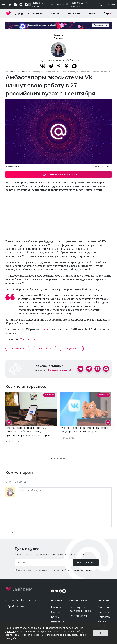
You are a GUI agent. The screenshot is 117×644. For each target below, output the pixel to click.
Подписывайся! (60, 370)
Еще (108, 13)
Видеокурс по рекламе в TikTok (80, 609)
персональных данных (81, 570)
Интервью (74, 13)
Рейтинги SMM (79, 616)
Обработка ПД (15, 607)
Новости (38, 13)
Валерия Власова (58, 37)
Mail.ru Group (29, 339)
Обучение (72, 349)
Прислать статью (104, 619)
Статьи (55, 13)
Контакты (103, 612)
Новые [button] (10, 532)
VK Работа (45, 349)
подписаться (86, 562)
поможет (46, 329)
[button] (52, 459)
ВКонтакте (18, 349)
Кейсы (92, 13)
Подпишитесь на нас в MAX (58, 174)
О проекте (104, 607)
